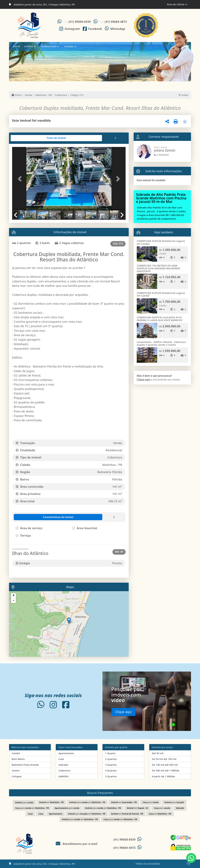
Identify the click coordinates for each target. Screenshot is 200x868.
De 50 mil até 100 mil (164, 759)
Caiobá (16, 753)
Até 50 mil (158, 753)
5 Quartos (111, 776)
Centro (16, 770)
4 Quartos (111, 770)
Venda (28, 95)
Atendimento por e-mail (77, 844)
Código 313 (77, 95)
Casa (61, 759)
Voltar (184, 95)
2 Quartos (111, 759)
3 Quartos (111, 765)
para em (87, 802)
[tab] (23, 138)
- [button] (13, 601)
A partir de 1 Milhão (163, 776)
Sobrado (63, 765)
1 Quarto (110, 753)
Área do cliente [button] (176, 4)
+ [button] (14, 596)
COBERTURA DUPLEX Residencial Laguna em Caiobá (161, 242)
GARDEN (63, 776)
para (24, 802)
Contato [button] (69, 46)
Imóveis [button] (29, 46)
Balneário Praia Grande (25, 765)
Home (16, 46)
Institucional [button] (49, 46)
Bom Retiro (18, 759)
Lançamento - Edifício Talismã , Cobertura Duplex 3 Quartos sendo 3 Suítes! (161, 343)
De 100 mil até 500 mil (165, 765)
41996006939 (161, 155)
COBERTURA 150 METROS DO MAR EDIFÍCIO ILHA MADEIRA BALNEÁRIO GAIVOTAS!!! (158, 268)
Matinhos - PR (43, 95)
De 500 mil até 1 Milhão (165, 770)
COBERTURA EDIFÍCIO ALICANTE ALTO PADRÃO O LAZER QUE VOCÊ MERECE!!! (160, 319)
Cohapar (17, 776)
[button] (21, 179)
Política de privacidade (148, 864)
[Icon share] (70, 29)
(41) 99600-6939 (80, 22)
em (51, 802)
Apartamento (66, 753)
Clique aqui (144, 379)
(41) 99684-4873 (116, 22)
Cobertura (61, 95)
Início (16, 95)
